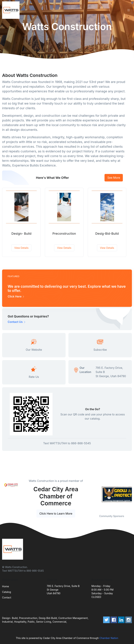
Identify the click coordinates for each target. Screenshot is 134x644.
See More (114, 178)
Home (5, 586)
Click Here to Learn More (56, 514)
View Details (21, 248)
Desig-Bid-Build (107, 234)
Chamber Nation (109, 638)
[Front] (12, 10)
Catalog (7, 592)
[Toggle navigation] (129, 10)
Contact (7, 597)
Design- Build (21, 234)
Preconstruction (64, 234)
